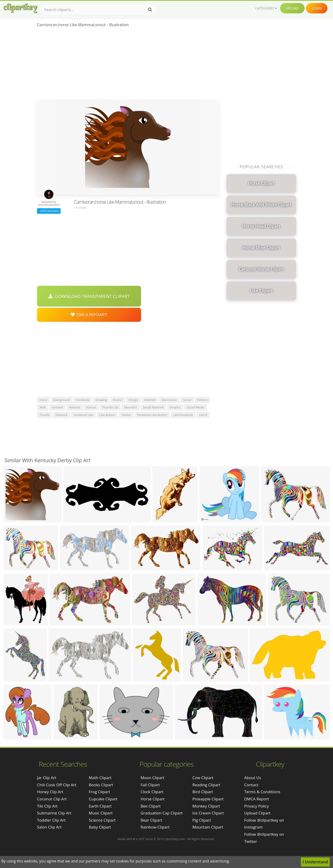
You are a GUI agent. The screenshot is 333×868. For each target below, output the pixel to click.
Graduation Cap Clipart (162, 813)
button (118, 400)
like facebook (183, 415)
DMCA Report (257, 799)
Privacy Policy (256, 806)
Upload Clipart (257, 813)
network (62, 415)
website (75, 407)
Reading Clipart (206, 785)
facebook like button (152, 415)
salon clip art (49, 827)
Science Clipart (102, 820)
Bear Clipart (151, 820)
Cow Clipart (203, 778)
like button (107, 415)
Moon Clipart (153, 778)
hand (43, 400)
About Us (253, 778)
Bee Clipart (151, 806)
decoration (169, 400)
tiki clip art (47, 806)
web (43, 407)
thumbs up (110, 407)
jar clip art (47, 778)
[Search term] (98, 10)
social (187, 400)
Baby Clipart (100, 827)
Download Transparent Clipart (89, 296)
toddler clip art (51, 820)
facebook (83, 400)
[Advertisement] (128, 65)
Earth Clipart (100, 806)
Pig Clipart (202, 820)
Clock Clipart (152, 792)
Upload (292, 8)
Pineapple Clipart (208, 799)
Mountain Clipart (208, 827)
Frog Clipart (99, 792)
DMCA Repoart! (89, 315)
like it (203, 415)
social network (153, 407)
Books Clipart (101, 785)
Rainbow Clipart (155, 827)
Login (317, 8)
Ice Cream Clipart (208, 813)
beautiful (130, 407)
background (62, 400)
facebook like (83, 415)
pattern (202, 400)
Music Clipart (101, 813)
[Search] (150, 10)
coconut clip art (52, 799)
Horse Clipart (153, 799)
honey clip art (50, 792)
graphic (175, 407)
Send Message (49, 211)
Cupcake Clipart (103, 799)
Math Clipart (100, 778)
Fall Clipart (150, 785)
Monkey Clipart (206, 806)
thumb (45, 415)
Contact (251, 785)
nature (91, 407)
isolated (57, 407)
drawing (101, 400)
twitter (126, 415)
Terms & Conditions (262, 792)
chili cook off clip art (57, 785)
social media (195, 407)
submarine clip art (54, 813)
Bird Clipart (203, 792)
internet (150, 400)
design (133, 400)
